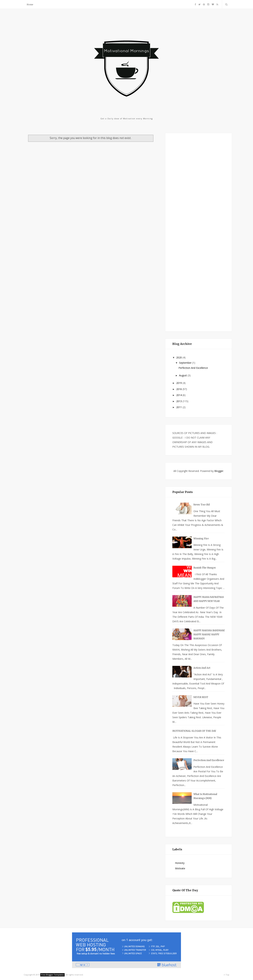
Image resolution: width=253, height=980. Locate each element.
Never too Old (202, 505)
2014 (179, 395)
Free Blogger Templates (52, 975)
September (186, 363)
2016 (179, 389)
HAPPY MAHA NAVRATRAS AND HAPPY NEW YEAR (209, 599)
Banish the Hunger (205, 568)
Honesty (180, 863)
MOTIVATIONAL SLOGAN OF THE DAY (194, 731)
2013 (179, 401)
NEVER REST (201, 697)
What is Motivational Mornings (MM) (205, 796)
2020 (179, 357)
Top (226, 975)
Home (30, 4)
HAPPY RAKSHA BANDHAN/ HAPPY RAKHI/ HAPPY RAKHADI (209, 635)
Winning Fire (201, 539)
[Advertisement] (199, 232)
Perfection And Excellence (193, 368)
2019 (179, 383)
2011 (179, 407)
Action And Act (202, 668)
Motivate (180, 868)
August (183, 375)
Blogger (219, 471)
